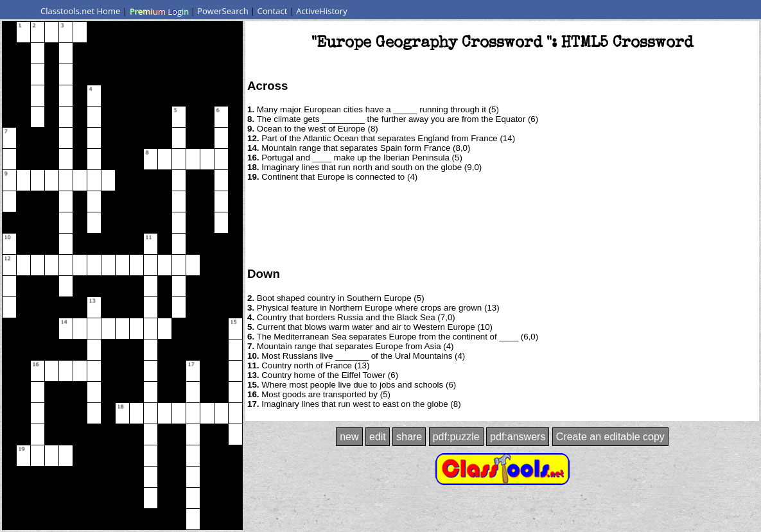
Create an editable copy (610, 437)
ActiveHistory (322, 11)
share (409, 437)
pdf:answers (518, 437)
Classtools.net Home (80, 11)
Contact (273, 11)
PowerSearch (223, 11)
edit (378, 437)
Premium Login (159, 11)
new (349, 437)
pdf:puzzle (456, 437)
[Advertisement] (502, 223)
